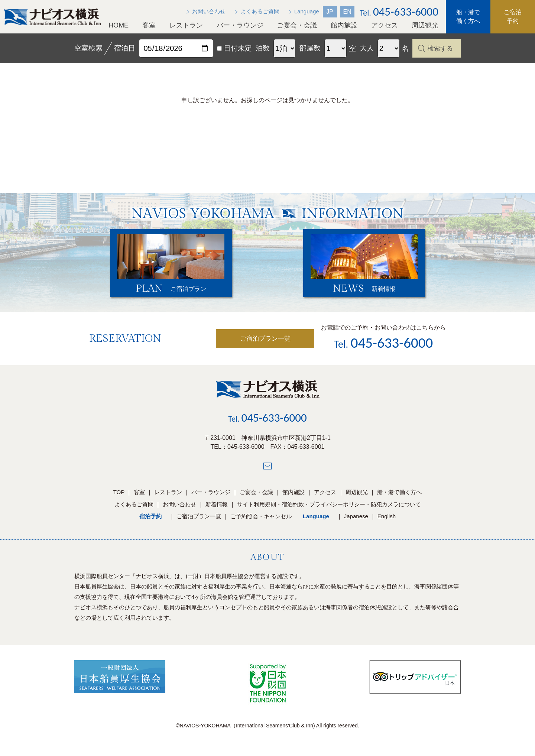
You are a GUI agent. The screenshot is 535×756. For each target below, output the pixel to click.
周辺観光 (425, 25)
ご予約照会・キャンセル (261, 520)
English (387, 520)
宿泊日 (125, 48)
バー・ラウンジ (240, 25)
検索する (440, 48)
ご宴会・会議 (297, 25)
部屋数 (310, 48)
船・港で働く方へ (468, 17)
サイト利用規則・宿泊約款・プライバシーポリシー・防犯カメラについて (329, 508)
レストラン (186, 25)
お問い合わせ (179, 508)
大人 (367, 48)
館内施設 (344, 25)
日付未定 (234, 48)
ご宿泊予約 (513, 17)
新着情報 (217, 508)
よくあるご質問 (134, 508)
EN (347, 12)
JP (330, 12)
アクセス (385, 25)
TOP (119, 496)
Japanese (356, 520)
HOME (119, 25)
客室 (149, 25)
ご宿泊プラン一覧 (241, 342)
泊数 (263, 48)
